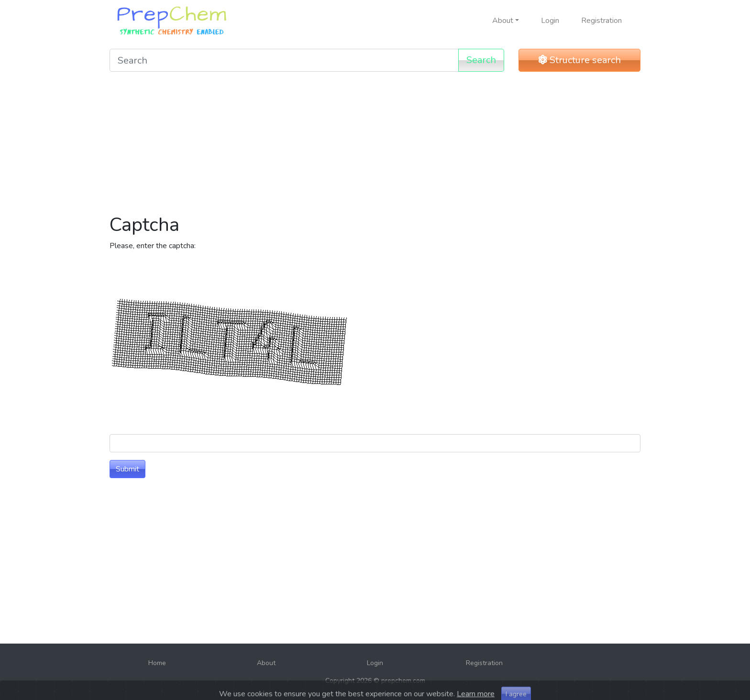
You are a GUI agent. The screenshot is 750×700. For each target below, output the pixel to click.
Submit (127, 469)
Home (157, 663)
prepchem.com (403, 681)
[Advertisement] (375, 146)
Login (550, 21)
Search (481, 60)
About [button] (503, 21)
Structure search (580, 60)
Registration (601, 21)
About (266, 663)
